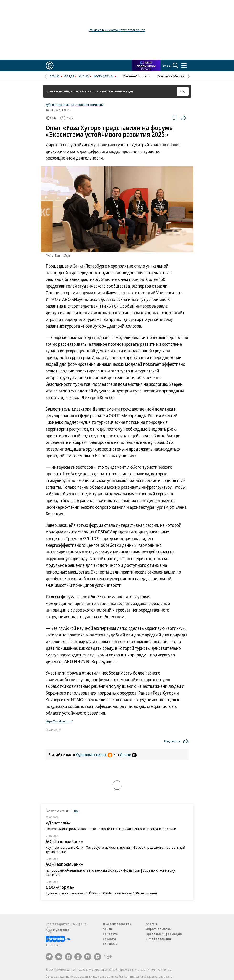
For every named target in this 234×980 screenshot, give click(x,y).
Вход (167, 66)
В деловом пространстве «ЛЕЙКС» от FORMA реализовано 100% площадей (101, 893)
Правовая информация (164, 934)
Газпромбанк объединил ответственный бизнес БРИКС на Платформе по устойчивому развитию (110, 872)
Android (151, 924)
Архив (107, 929)
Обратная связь (158, 929)
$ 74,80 (55, 76)
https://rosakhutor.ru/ (59, 721)
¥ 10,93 (84, 76)
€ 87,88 (69, 76)
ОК (183, 91)
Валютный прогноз (137, 76)
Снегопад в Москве (171, 76)
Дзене (128, 755)
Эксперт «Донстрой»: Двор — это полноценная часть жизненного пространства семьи (111, 829)
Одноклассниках (95, 755)
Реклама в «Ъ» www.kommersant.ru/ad (117, 30)
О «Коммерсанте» (117, 924)
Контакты (111, 934)
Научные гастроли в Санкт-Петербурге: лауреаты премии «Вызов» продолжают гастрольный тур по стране (115, 850)
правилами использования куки (113, 91)
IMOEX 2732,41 (104, 76)
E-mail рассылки (158, 939)
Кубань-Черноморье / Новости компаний (75, 105)
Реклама (109, 939)
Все (76, 811)
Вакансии (110, 944)
